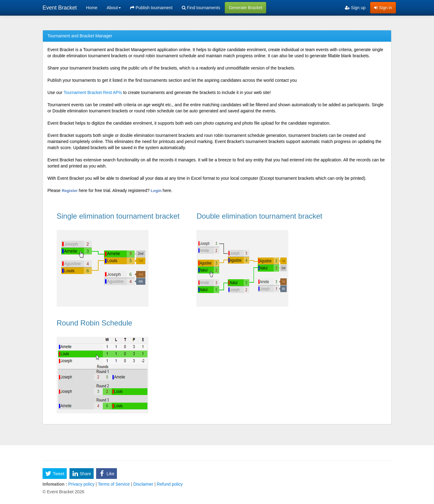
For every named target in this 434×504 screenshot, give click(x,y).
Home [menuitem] (92, 8)
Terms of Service (114, 484)
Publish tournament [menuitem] (151, 8)
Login (157, 191)
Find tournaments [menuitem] (201, 8)
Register (70, 191)
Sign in (383, 8)
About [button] (114, 8)
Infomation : (55, 484)
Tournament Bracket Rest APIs (93, 92)
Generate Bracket (245, 8)
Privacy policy (81, 484)
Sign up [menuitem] (355, 8)
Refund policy (169, 484)
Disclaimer (143, 484)
